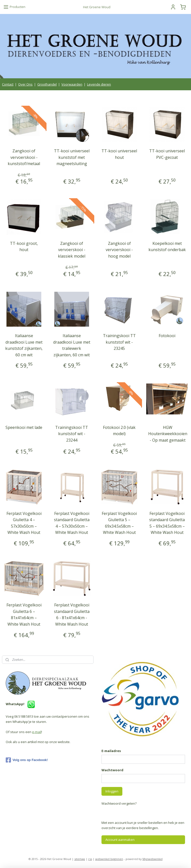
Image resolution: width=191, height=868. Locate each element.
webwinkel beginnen (109, 859)
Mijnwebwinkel (153, 859)
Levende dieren (99, 84)
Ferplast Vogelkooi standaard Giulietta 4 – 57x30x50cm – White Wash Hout (72, 523)
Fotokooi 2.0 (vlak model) (119, 430)
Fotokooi (167, 336)
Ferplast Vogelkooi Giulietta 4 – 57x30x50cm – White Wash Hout (24, 523)
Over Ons (25, 84)
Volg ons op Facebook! (27, 760)
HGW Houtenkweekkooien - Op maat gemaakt (168, 434)
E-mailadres (111, 751)
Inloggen (112, 791)
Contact (8, 84)
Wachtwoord (112, 770)
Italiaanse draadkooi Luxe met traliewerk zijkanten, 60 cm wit (72, 345)
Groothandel (47, 84)
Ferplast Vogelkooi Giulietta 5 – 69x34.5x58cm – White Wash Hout (119, 523)
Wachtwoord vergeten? (119, 803)
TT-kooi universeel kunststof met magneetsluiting (72, 157)
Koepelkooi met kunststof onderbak (167, 246)
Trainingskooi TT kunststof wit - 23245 (119, 342)
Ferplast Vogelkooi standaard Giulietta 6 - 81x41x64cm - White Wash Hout (72, 615)
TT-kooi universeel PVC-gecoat (167, 154)
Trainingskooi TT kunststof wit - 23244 (72, 434)
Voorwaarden (72, 84)
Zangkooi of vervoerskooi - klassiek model (72, 249)
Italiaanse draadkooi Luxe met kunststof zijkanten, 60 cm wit (24, 345)
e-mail (37, 732)
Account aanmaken (120, 840)
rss (90, 859)
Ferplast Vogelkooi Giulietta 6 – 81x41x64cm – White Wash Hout (24, 615)
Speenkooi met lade (24, 427)
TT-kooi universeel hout (119, 154)
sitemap (80, 859)
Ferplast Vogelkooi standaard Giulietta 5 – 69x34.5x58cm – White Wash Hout (167, 523)
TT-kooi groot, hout (24, 246)
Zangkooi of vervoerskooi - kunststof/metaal (24, 157)
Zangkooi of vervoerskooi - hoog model (119, 249)
